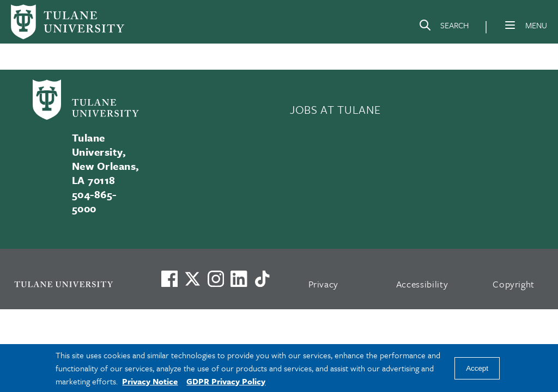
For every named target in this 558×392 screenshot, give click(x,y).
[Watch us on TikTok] (262, 279)
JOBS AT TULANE (335, 109)
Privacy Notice (150, 381)
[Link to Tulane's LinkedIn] (239, 279)
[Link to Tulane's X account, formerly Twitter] (192, 279)
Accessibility (422, 284)
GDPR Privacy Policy (226, 381)
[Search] (444, 27)
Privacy (324, 284)
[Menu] (510, 25)
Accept (477, 368)
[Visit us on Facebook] (169, 279)
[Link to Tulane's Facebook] (216, 279)
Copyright (514, 284)
